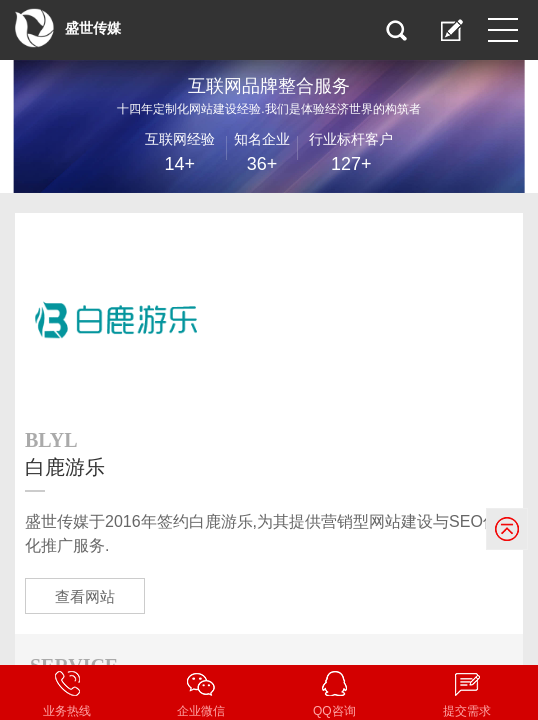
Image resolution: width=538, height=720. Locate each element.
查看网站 (85, 596)
